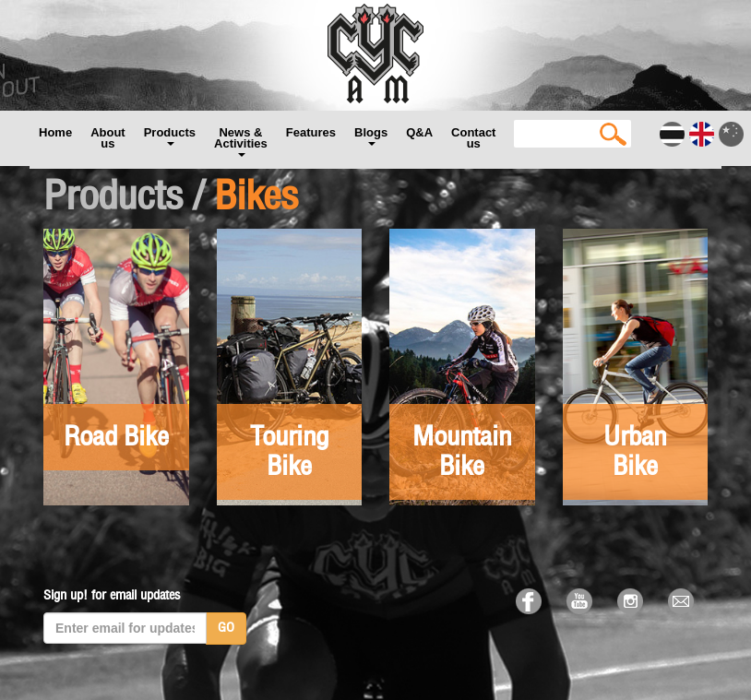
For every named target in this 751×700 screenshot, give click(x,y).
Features (311, 132)
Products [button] (170, 136)
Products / (124, 197)
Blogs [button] (371, 136)
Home (55, 132)
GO (226, 628)
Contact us (473, 138)
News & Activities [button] (241, 141)
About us (108, 138)
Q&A (419, 132)
